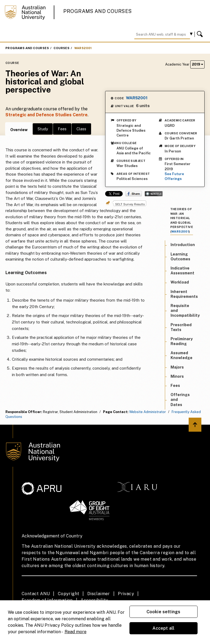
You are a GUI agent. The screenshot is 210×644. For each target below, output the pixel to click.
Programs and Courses (98, 11)
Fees (62, 129)
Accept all (164, 628)
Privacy (126, 594)
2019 (197, 64)
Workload (180, 282)
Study (43, 129)
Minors (177, 376)
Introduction (183, 245)
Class (81, 129)
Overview (19, 130)
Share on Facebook (134, 194)
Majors (177, 367)
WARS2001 (83, 48)
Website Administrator (148, 412)
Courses (61, 48)
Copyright (69, 594)
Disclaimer (99, 594)
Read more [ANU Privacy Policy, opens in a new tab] (76, 632)
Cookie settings (163, 612)
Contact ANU (36, 594)
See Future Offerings (174, 176)
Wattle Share (154, 194)
